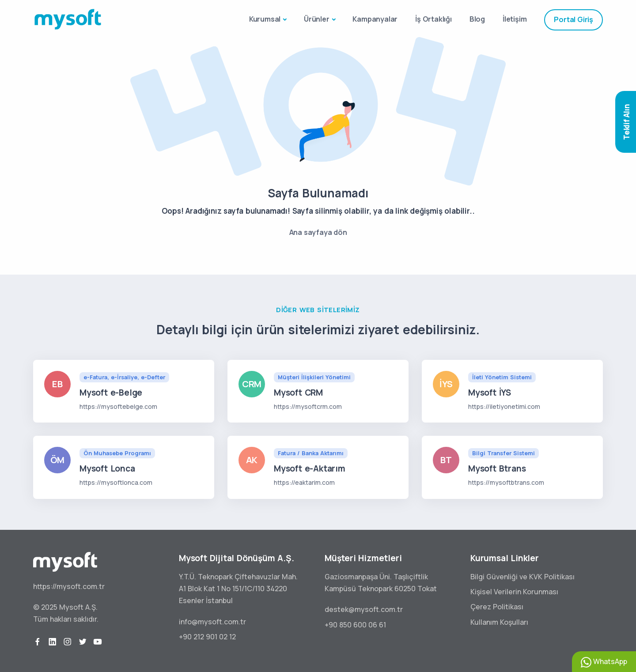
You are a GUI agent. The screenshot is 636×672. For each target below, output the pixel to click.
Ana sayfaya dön (318, 232)
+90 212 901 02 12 (207, 637)
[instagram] (68, 642)
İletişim (515, 19)
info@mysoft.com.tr (212, 622)
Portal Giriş (574, 19)
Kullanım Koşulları (499, 622)
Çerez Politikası (497, 607)
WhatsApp (604, 662)
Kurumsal (265, 19)
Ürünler (317, 19)
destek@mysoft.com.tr (364, 609)
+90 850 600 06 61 (355, 625)
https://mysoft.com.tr (69, 586)
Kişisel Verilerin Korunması (514, 592)
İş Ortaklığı (433, 19)
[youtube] (98, 642)
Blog (477, 19)
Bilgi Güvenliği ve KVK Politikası (522, 577)
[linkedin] (53, 642)
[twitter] (83, 642)
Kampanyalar (375, 19)
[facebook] (38, 642)
